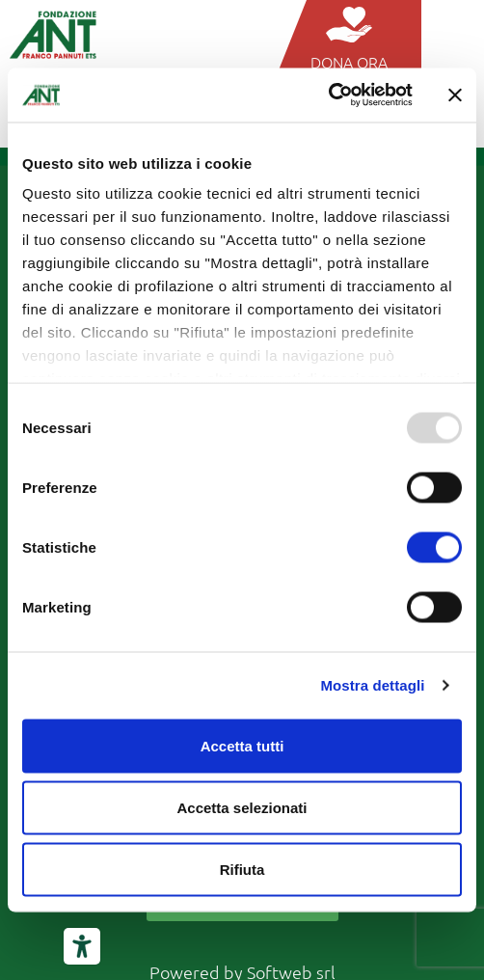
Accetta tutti (242, 745)
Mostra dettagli (372, 685)
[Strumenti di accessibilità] (82, 946)
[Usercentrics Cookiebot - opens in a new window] (328, 95)
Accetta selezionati (242, 807)
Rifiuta (242, 869)
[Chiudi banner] (455, 95)
